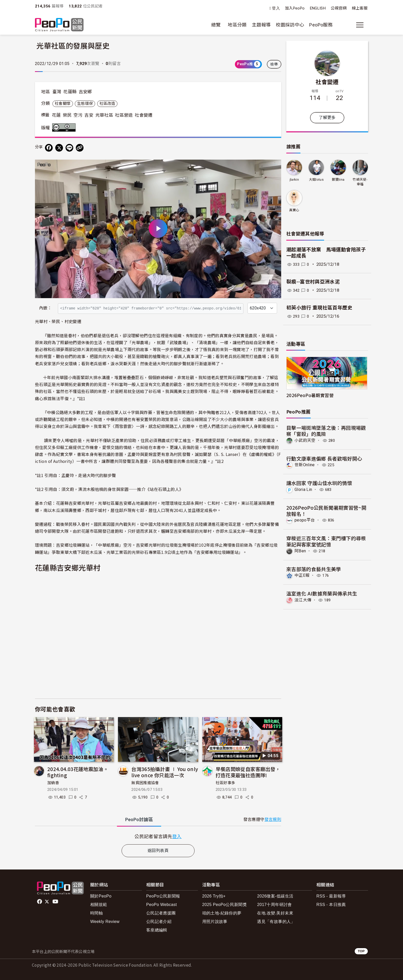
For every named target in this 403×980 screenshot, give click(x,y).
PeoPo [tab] (139, 819)
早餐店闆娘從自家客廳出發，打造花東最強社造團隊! (248, 772)
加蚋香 (53, 783)
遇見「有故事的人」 (276, 922)
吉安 (89, 115)
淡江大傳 (303, 600)
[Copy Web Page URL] (80, 148)
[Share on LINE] (69, 148)
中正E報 (302, 575)
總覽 (216, 25)
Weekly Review (105, 922)
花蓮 (56, 115)
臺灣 (57, 92)
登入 (276, 8)
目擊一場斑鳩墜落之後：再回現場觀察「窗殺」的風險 (326, 431)
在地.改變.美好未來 (275, 913)
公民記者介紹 (159, 922)
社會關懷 (63, 104)
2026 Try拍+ (214, 896)
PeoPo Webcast (162, 905)
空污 (78, 115)
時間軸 (97, 913)
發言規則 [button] (273, 819)
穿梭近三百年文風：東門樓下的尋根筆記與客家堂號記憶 (326, 541)
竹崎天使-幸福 (360, 182)
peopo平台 (305, 520)
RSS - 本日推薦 (331, 905)
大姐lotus (316, 180)
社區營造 (124, 115)
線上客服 (360, 8)
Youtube (56, 902)
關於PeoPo (101, 896)
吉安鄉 (85, 92)
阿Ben (300, 551)
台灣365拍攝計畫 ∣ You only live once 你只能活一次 (165, 772)
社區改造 (107, 104)
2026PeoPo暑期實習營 (310, 395)
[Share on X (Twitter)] (59, 148)
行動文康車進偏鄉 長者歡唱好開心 (324, 458)
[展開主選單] (360, 25)
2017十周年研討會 (274, 905)
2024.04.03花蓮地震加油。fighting (78, 772)
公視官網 (339, 8)
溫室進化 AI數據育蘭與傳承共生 (322, 593)
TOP (361, 951)
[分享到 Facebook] (49, 148)
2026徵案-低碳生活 (275, 896)
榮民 (67, 115)
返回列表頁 (158, 851)
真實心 (294, 210)
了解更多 (327, 118)
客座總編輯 (157, 930)
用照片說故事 (215, 922)
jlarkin (294, 180)
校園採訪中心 (290, 25)
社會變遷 (144, 115)
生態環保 (85, 104)
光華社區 (104, 115)
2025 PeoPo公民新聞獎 (225, 905)
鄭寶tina (338, 180)
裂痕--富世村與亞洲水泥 (313, 282)
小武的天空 (305, 440)
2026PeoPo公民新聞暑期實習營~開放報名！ (326, 510)
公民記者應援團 (161, 913)
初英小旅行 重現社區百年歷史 (319, 308)
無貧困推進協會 (145, 783)
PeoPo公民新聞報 (163, 896)
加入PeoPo (295, 8)
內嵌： (45, 308)
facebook (40, 902)
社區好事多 (226, 783)
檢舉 (274, 64)
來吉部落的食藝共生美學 (314, 569)
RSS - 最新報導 (331, 896)
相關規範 (99, 905)
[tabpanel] (158, 836)
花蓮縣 (70, 92)
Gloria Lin (304, 489)
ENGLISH (318, 8)
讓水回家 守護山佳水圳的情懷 (319, 483)
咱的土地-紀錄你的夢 (222, 913)
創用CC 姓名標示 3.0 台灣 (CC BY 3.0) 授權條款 (65, 127)
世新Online (305, 465)
